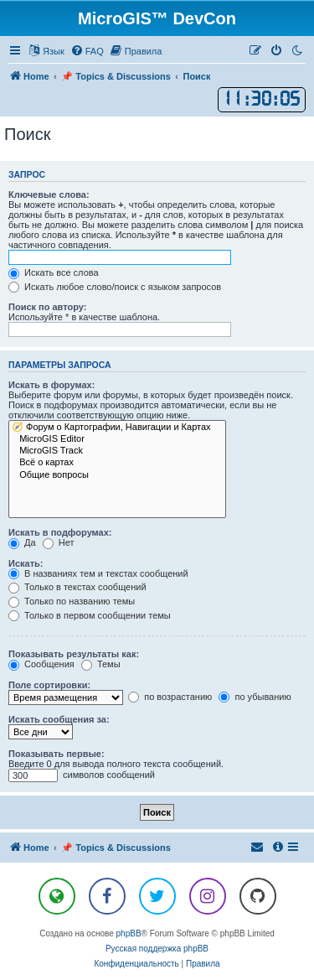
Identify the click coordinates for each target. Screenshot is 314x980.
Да (22, 542)
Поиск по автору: (47, 307)
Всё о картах (117, 463)
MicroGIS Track (117, 451)
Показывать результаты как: (74, 654)
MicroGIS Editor (117, 439)
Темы (101, 664)
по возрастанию (170, 697)
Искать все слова (54, 272)
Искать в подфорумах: (60, 532)
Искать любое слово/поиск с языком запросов (115, 287)
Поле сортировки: (49, 685)
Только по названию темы (72, 601)
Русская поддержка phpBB (157, 949)
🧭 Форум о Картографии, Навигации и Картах (117, 428)
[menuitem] (87, 51)
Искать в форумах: (51, 385)
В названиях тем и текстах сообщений (98, 573)
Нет (59, 542)
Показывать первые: (57, 754)
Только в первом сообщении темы (90, 615)
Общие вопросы (117, 475)
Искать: (26, 563)
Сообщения (41, 664)
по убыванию (255, 697)
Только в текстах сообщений (77, 587)
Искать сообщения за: (59, 719)
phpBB (129, 933)
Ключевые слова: (49, 194)
